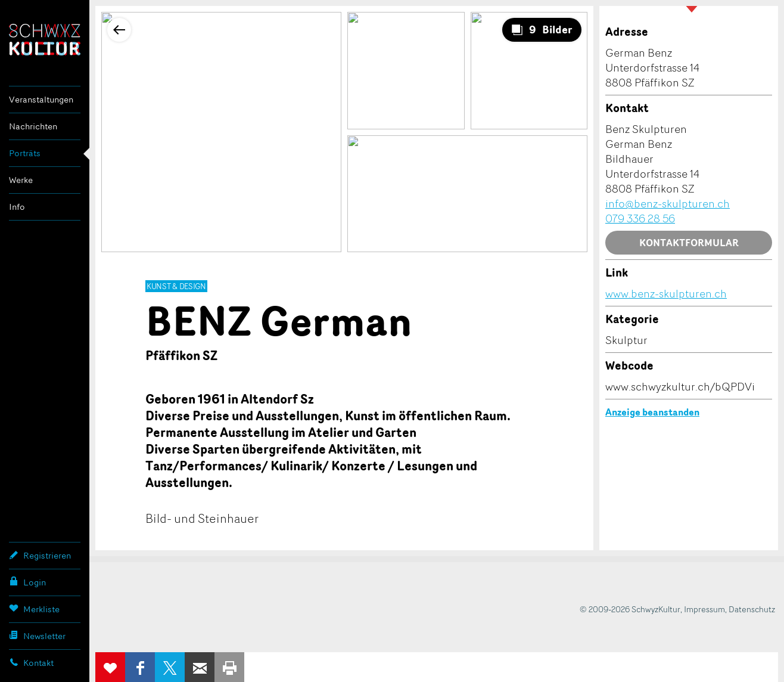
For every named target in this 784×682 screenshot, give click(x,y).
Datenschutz (752, 609)
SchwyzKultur (45, 40)
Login (27, 582)
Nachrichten (33, 126)
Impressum (704, 609)
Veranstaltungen (41, 99)
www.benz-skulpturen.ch (666, 293)
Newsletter (37, 635)
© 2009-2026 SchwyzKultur (630, 609)
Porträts (25, 153)
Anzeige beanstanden (652, 412)
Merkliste (34, 609)
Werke (21, 180)
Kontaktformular (689, 243)
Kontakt (31, 662)
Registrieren (40, 555)
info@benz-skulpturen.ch (668, 203)
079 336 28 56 (640, 218)
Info (17, 207)
